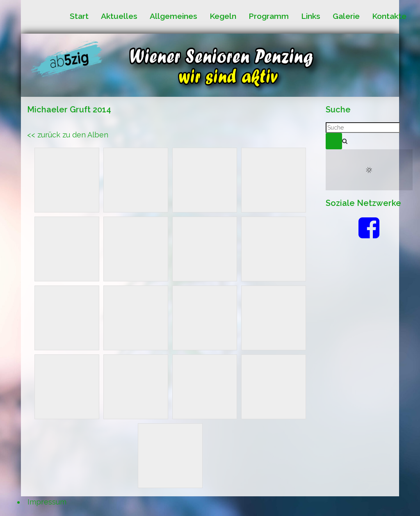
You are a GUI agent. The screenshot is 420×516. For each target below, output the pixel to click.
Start (79, 16)
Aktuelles (119, 16)
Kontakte (389, 16)
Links (311, 16)
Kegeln (223, 16)
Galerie (346, 16)
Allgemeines (173, 16)
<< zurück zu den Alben (68, 135)
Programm (269, 16)
